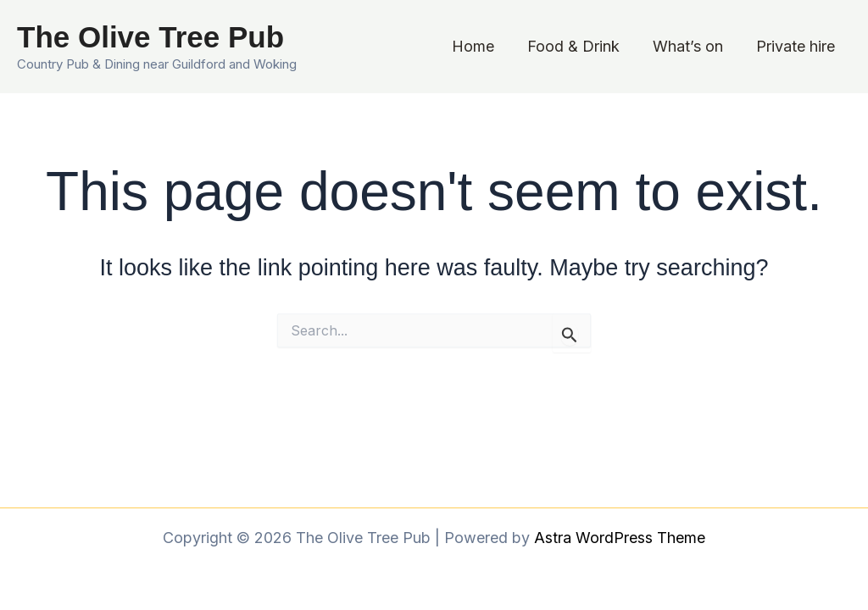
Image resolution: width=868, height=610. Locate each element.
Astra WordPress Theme (620, 538)
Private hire (796, 46)
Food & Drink (579, 46)
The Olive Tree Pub (150, 37)
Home (481, 46)
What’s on (691, 46)
